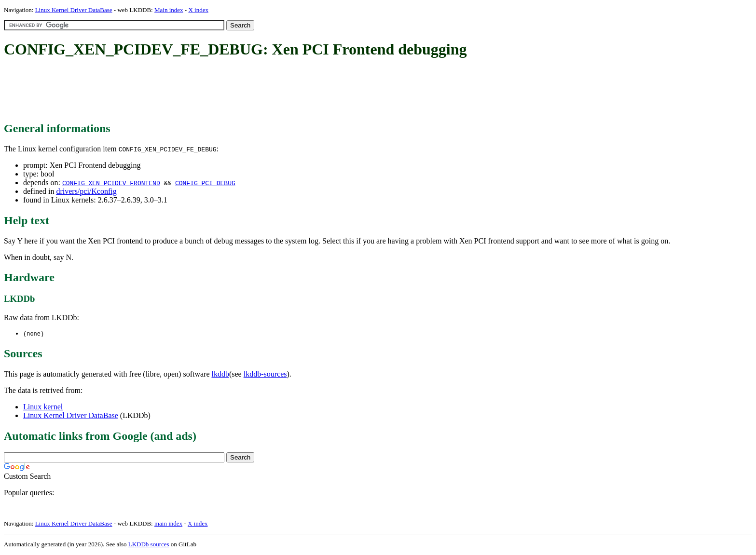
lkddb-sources (265, 374)
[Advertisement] (179, 91)
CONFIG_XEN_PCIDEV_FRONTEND (111, 183)
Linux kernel (43, 407)
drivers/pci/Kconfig (86, 191)
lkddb (220, 374)
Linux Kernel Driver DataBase (74, 10)
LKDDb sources (149, 545)
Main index (169, 10)
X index (198, 10)
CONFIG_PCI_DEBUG (205, 183)
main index (168, 524)
